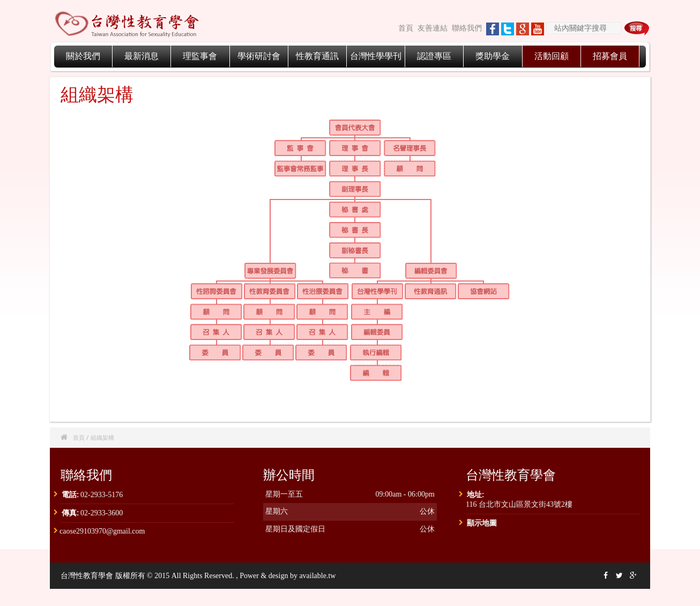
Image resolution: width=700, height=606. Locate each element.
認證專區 (434, 56)
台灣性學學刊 (376, 56)
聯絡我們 (467, 28)
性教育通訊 (317, 56)
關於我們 (83, 56)
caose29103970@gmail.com (102, 531)
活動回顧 (552, 56)
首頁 (406, 28)
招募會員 (610, 56)
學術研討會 (259, 56)
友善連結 (433, 28)
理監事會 (200, 56)
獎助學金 (493, 56)
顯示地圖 (482, 523)
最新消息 (142, 56)
